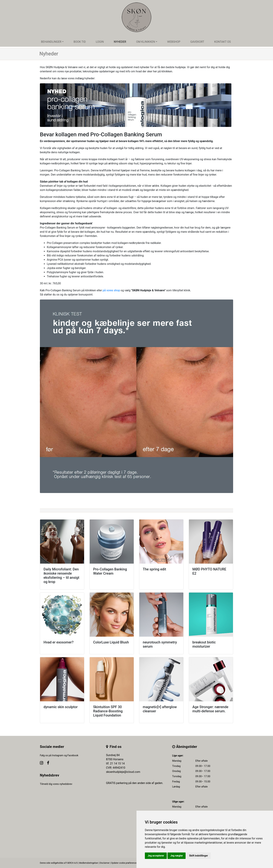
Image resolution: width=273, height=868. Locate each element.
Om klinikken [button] (146, 42)
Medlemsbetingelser (89, 863)
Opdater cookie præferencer (124, 863)
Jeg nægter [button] (177, 856)
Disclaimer (105, 863)
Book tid (80, 42)
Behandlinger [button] (51, 42)
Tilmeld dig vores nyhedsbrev (56, 784)
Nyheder (120, 42)
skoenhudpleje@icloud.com (123, 772)
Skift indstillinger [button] (198, 856)
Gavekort (197, 42)
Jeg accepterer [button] (156, 856)
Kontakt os (222, 42)
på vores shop (111, 290)
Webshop (174, 42)
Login (100, 42)
